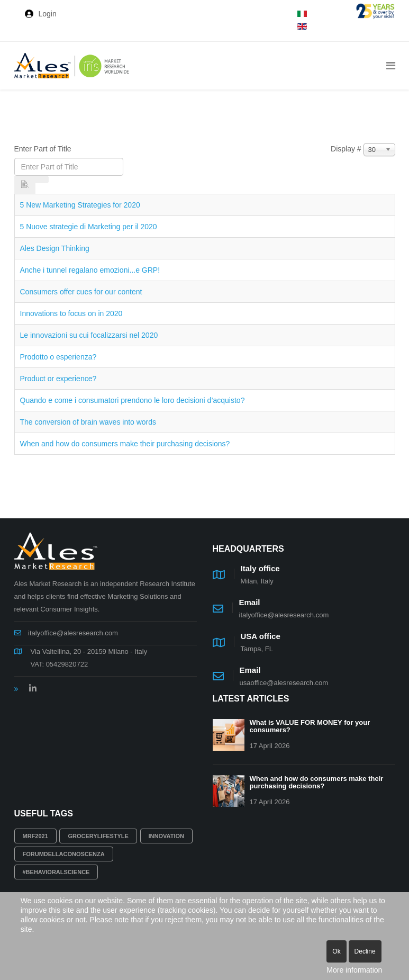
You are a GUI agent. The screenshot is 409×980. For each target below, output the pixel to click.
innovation (166, 836)
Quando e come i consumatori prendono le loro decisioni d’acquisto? (133, 400)
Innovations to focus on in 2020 (71, 313)
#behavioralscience (56, 872)
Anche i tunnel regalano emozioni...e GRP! (90, 270)
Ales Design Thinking (55, 248)
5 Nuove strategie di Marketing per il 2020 (89, 227)
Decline (365, 951)
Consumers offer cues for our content (81, 292)
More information (354, 970)
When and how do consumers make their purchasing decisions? (125, 444)
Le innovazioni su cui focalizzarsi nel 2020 (89, 335)
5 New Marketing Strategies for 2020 (80, 205)
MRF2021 (35, 836)
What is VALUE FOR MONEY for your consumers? (310, 726)
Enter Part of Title (44, 149)
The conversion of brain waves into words (88, 422)
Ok (336, 951)
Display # (346, 149)
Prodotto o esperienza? (58, 357)
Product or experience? (58, 379)
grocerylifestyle (98, 836)
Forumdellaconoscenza (64, 854)
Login (48, 14)
